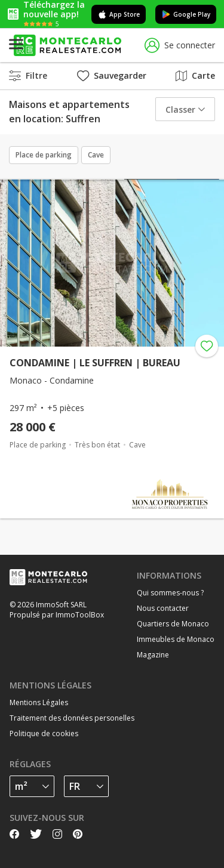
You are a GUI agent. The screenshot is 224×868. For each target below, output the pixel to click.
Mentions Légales (39, 702)
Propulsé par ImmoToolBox (57, 615)
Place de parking (44, 155)
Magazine (153, 655)
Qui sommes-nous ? (170, 593)
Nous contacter (163, 608)
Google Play (186, 14)
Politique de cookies (44, 733)
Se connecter (180, 46)
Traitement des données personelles (72, 718)
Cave (96, 155)
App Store (119, 14)
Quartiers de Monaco (173, 624)
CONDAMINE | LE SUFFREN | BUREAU (95, 363)
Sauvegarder (112, 75)
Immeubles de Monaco (176, 639)
